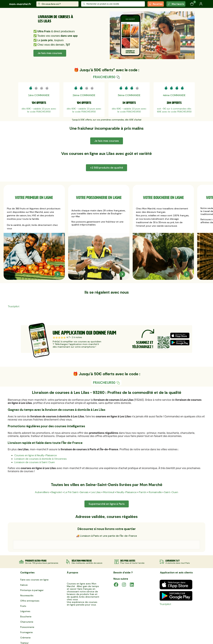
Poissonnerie (27, 627)
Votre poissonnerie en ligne (99, 197)
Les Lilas (96, 492)
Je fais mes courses (50, 53)
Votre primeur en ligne (34, 197)
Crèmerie (25, 638)
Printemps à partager (32, 590)
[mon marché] (20, 4)
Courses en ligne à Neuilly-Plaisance (36, 455)
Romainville (155, 492)
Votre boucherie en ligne (163, 197)
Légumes (25, 611)
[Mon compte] (201, 4)
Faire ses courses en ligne (34, 580)
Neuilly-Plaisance (127, 492)
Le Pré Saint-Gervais (76, 492)
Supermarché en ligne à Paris (107, 504)
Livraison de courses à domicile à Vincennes (40, 459)
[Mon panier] (192, 4)
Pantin (143, 492)
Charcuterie (27, 622)
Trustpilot (14, 306)
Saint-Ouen (171, 492)
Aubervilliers (42, 492)
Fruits (23, 606)
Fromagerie (27, 632)
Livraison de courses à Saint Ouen (35, 462)
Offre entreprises (30, 601)
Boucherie (26, 617)
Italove (24, 585)
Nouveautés (27, 595)
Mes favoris (176, 4)
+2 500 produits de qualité (106, 168)
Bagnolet (57, 492)
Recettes (156, 4)
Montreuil (109, 492)
